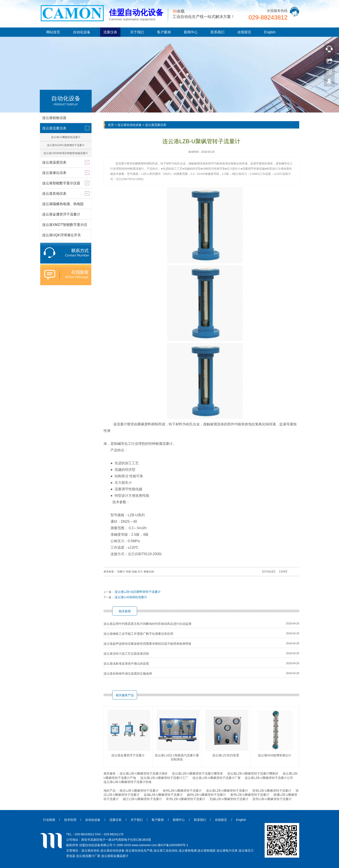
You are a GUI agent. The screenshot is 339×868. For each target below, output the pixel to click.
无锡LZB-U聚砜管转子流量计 (229, 799)
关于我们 (137, 32)
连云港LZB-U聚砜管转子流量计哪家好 (253, 773)
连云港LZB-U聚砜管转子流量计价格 (128, 782)
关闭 (283, 572)
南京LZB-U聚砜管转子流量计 (139, 791)
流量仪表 (110, 32)
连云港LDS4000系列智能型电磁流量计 (66, 153)
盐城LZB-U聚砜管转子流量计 (163, 795)
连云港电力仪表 (227, 850)
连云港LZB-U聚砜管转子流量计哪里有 (197, 773)
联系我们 (217, 32)
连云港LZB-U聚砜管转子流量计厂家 (216, 778)
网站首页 (53, 32)
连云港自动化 (90, 850)
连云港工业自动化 (166, 850)
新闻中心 (191, 32)
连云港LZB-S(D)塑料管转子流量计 (138, 592)
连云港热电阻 (206, 850)
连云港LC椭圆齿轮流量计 (66, 137)
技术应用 (70, 820)
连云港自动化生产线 (139, 850)
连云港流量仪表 (156, 125)
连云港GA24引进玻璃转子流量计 (66, 145)
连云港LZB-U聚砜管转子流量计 (227, 791)
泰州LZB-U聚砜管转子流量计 (250, 795)
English (270, 32)
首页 (111, 125)
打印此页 (269, 572)
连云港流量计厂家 (88, 856)
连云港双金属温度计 (115, 856)
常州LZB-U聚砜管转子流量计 (185, 799)
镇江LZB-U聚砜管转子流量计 (142, 799)
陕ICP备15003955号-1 (173, 845)
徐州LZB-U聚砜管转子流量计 (182, 791)
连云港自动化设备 (130, 125)
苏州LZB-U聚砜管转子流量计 (272, 799)
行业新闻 (49, 820)
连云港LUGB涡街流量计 (131, 597)
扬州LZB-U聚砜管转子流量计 (206, 795)
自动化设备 (82, 32)
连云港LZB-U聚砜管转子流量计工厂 (164, 778)
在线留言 (244, 32)
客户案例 (164, 32)
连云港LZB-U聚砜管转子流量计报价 (144, 773)
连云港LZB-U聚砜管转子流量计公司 (269, 778)
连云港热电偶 (188, 850)
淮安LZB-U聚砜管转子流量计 (272, 791)
